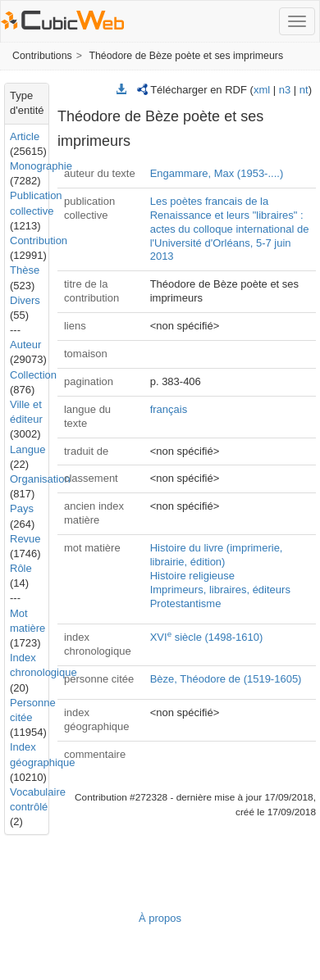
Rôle (21, 568)
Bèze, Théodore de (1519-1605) (226, 679)
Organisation (40, 479)
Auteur (25, 345)
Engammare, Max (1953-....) (217, 173)
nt (304, 90)
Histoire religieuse (192, 576)
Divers (25, 300)
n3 (285, 90)
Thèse (25, 270)
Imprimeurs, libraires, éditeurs (220, 590)
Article (25, 136)
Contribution (39, 240)
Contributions (42, 56)
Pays (22, 508)
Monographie (41, 166)
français (169, 409)
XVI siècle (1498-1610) (207, 637)
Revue (25, 539)
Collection (33, 375)
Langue (27, 449)
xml (262, 90)
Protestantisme (186, 603)
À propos (160, 918)
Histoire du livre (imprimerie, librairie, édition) (217, 555)
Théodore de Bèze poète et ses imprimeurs (186, 56)
